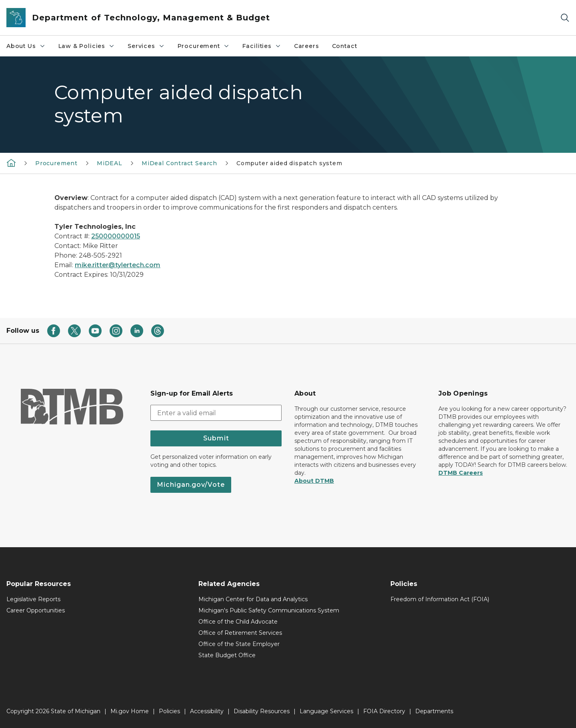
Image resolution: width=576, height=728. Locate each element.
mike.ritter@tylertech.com (118, 265)
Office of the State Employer (239, 644)
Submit (216, 438)
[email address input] (216, 413)
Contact (345, 46)
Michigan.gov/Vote (191, 485)
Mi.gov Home (130, 711)
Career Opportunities (36, 610)
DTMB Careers (461, 473)
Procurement (204, 46)
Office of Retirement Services (240, 633)
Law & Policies (87, 46)
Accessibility (207, 711)
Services (146, 46)
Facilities (262, 46)
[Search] (565, 18)
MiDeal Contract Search (179, 163)
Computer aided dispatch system (289, 163)
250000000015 (116, 236)
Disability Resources (262, 711)
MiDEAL (110, 163)
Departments (434, 711)
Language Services (326, 711)
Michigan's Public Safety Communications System (269, 610)
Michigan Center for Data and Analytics (253, 599)
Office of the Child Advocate (238, 622)
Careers (307, 46)
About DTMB (314, 481)
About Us (26, 46)
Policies (169, 711)
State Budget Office (227, 655)
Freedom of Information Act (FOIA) (440, 599)
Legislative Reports (33, 599)
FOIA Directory (384, 711)
